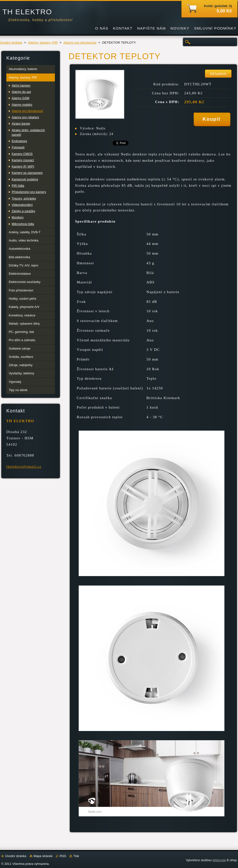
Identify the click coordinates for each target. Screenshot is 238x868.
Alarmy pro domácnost (80, 43)
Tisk (76, 856)
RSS (63, 856)
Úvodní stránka (11, 43)
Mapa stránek (43, 856)
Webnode (219, 860)
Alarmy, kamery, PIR (43, 43)
